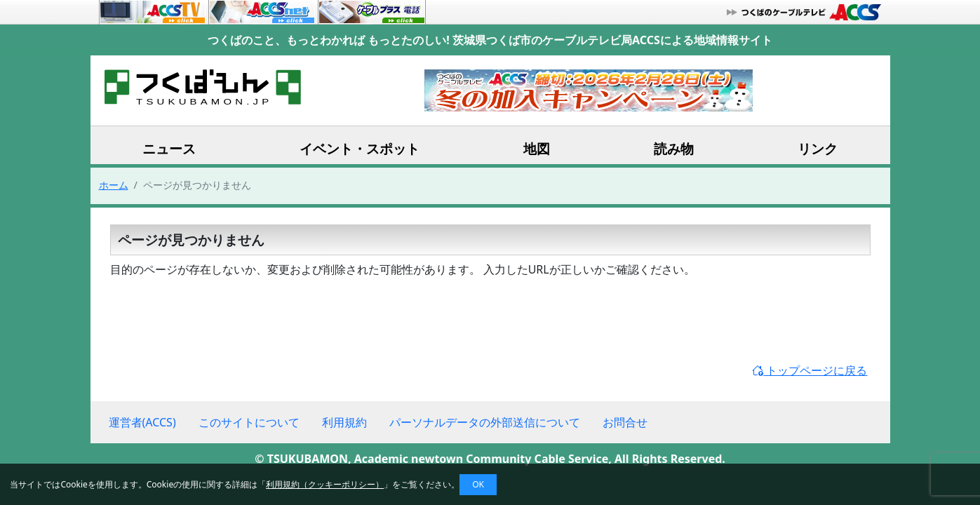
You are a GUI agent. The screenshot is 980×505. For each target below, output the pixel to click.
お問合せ (625, 422)
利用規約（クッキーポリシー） (325, 484)
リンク (818, 148)
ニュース (169, 148)
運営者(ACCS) (142, 422)
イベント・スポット (360, 148)
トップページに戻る (810, 370)
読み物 (674, 148)
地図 (537, 148)
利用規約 (344, 422)
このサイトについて (249, 422)
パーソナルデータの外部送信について (485, 422)
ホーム (114, 185)
